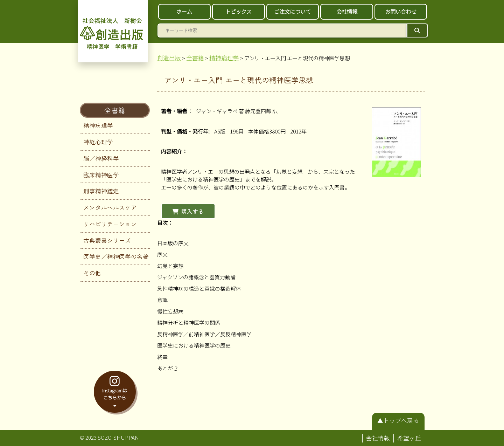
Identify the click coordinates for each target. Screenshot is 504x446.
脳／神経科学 (101, 158)
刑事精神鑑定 (101, 191)
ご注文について (292, 11)
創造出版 (169, 58)
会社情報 (347, 11)
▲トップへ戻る (398, 420)
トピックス (239, 11)
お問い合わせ (401, 11)
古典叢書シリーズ (107, 240)
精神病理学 (98, 125)
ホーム (184, 11)
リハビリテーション (110, 224)
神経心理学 (98, 142)
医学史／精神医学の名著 (116, 256)
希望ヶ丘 (409, 438)
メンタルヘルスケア (110, 207)
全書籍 (115, 110)
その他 (92, 273)
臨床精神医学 (101, 175)
